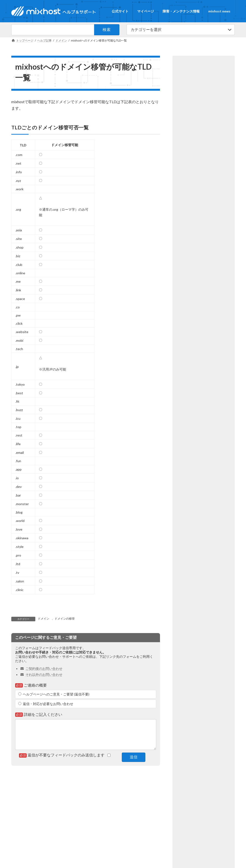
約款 (213, 256)
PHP (218, 279)
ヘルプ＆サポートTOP (71, 788)
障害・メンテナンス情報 (151, 788)
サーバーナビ (100, 822)
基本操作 (193, 222)
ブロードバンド (101, 814)
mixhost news (183, 788)
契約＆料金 (217, 142)
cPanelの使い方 (198, 171)
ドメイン (43, 619)
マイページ (121, 788)
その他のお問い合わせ (182, 822)
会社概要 (20, 822)
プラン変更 (195, 142)
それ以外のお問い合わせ (41, 675)
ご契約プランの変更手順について (206, 131)
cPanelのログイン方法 (204, 209)
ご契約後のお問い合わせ (41, 669)
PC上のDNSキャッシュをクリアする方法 (205, 160)
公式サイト (99, 788)
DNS (218, 171)
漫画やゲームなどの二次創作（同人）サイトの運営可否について (206, 242)
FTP (218, 194)
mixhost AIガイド (102, 830)
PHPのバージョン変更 (204, 271)
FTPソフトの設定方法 (204, 186)
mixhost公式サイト (27, 814)
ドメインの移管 (65, 619)
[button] (204, 68)
